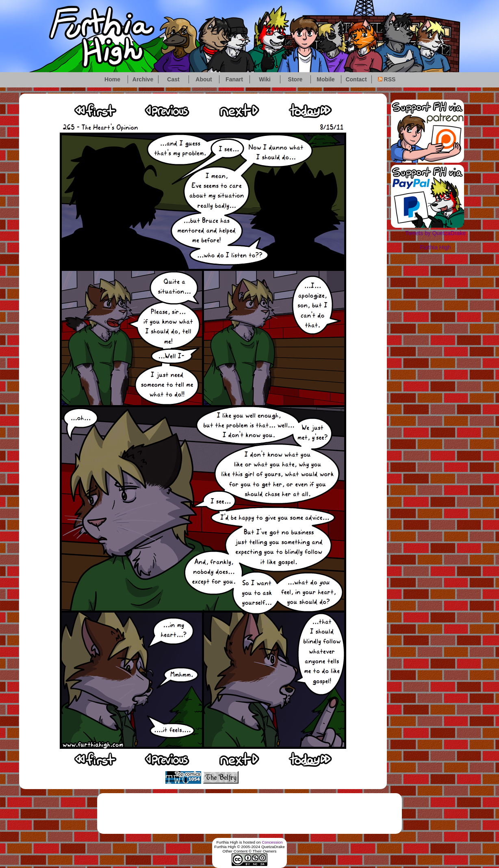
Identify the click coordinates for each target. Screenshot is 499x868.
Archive (143, 79)
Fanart (234, 79)
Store (295, 79)
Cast (173, 79)
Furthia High (435, 247)
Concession (272, 842)
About (204, 79)
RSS (387, 79)
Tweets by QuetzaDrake (435, 233)
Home (112, 79)
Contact (356, 79)
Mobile (325, 79)
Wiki (265, 79)
